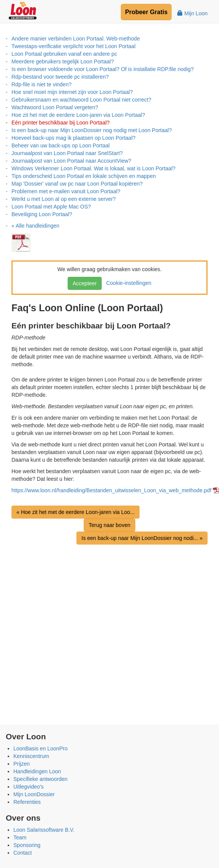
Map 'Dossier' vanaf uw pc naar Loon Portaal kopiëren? (77, 184)
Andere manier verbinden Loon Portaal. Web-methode (76, 39)
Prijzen (22, 764)
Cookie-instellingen (127, 283)
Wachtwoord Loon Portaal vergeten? (55, 107)
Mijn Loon (192, 13)
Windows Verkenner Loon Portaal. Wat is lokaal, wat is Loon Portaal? (93, 168)
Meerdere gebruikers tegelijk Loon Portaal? (63, 61)
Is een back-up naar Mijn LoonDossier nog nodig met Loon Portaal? (92, 130)
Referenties (27, 802)
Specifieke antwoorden (41, 779)
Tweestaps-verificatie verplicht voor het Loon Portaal (74, 46)
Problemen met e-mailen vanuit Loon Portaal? (66, 191)
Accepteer (85, 283)
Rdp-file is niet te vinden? (41, 84)
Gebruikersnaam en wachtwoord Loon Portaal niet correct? (81, 100)
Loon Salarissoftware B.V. (44, 830)
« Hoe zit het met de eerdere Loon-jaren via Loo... (75, 512)
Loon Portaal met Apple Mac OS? (51, 207)
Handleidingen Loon (37, 771)
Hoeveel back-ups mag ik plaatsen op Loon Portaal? (74, 138)
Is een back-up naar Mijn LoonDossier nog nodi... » (142, 538)
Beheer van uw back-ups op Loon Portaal (61, 145)
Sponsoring (27, 845)
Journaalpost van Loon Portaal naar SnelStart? (67, 153)
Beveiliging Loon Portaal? (42, 214)
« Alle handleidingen (35, 226)
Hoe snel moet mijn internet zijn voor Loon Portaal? (72, 92)
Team (20, 837)
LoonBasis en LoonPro (41, 748)
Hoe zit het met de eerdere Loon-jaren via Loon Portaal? (78, 115)
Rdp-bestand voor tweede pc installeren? (60, 77)
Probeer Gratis (146, 12)
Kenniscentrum (31, 756)
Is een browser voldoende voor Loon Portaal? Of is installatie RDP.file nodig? (103, 69)
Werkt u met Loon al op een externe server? (64, 199)
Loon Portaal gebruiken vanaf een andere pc (64, 54)
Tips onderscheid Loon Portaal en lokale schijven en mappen (84, 176)
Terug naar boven (109, 525)
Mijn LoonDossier (34, 794)
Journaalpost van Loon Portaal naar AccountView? (71, 161)
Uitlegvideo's (28, 787)
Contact (23, 853)
